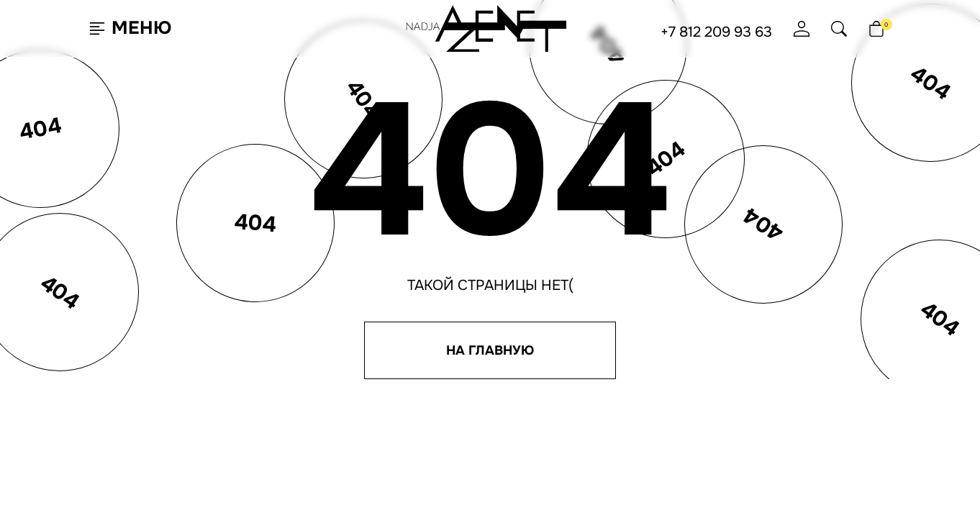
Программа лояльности (524, 373)
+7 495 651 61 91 (627, 382)
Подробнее (180, 471)
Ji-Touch (530, 499)
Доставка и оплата (511, 385)
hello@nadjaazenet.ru (652, 358)
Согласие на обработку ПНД (662, 422)
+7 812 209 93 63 (716, 32)
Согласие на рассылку (649, 410)
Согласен (82, 470)
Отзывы (485, 397)
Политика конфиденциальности (676, 398)
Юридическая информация (662, 435)
